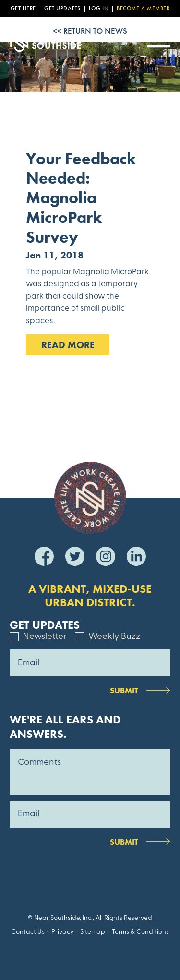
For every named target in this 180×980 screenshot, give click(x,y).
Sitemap (93, 932)
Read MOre (68, 345)
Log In (99, 9)
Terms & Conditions (140, 932)
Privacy (62, 932)
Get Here (23, 9)
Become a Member (143, 9)
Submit (124, 690)
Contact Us (28, 932)
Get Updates (62, 9)
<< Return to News (90, 31)
